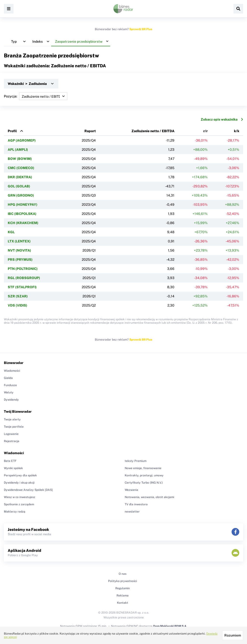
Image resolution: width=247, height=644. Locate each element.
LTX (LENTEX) (19, 241)
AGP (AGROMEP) (22, 140)
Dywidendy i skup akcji (19, 483)
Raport (90, 131)
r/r (206, 131)
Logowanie (11, 434)
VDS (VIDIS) (17, 305)
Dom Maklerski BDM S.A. (170, 626)
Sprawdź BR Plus (141, 29)
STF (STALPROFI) (22, 287)
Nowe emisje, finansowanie (143, 468)
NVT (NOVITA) (19, 250)
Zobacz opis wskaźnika (222, 119)
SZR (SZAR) (18, 296)
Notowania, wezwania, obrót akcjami (149, 497)
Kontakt (123, 603)
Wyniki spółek (13, 468)
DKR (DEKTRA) (20, 177)
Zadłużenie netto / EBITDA (153, 131)
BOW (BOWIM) (20, 159)
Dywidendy (11, 400)
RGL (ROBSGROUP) (24, 278)
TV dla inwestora (136, 504)
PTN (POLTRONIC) (23, 269)
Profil (12, 131)
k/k (237, 131)
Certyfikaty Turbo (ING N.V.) (144, 483)
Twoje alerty (12, 419)
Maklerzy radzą (15, 512)
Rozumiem (233, 635)
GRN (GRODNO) (21, 195)
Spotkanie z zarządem (19, 504)
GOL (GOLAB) (19, 186)
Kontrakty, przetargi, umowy (144, 475)
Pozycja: (36, 96)
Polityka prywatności (123, 581)
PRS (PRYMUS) (20, 260)
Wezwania (131, 490)
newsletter (132, 512)
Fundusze (10, 385)
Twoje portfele (14, 427)
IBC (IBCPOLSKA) (22, 214)
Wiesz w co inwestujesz (20, 497)
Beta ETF (10, 461)
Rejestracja (12, 441)
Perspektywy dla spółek (20, 475)
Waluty (9, 392)
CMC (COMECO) (21, 168)
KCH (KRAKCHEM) (23, 223)
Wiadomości (12, 371)
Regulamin (123, 588)
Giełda (8, 378)
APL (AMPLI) (18, 150)
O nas (123, 574)
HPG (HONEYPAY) (23, 205)
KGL (11, 232)
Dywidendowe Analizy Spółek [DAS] (28, 490)
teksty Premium (136, 461)
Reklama (123, 596)
